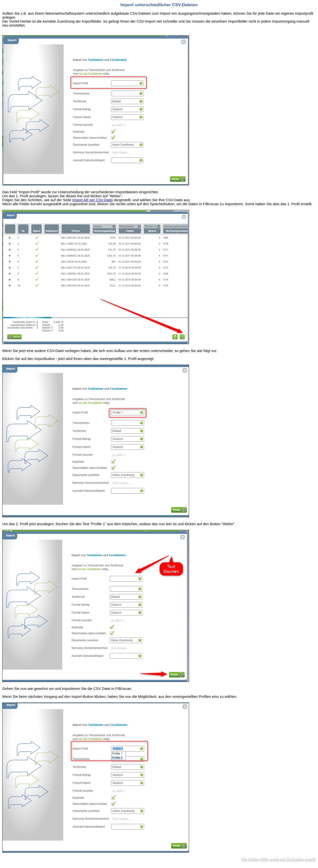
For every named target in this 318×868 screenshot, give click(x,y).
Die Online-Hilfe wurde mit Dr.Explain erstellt (279, 859)
